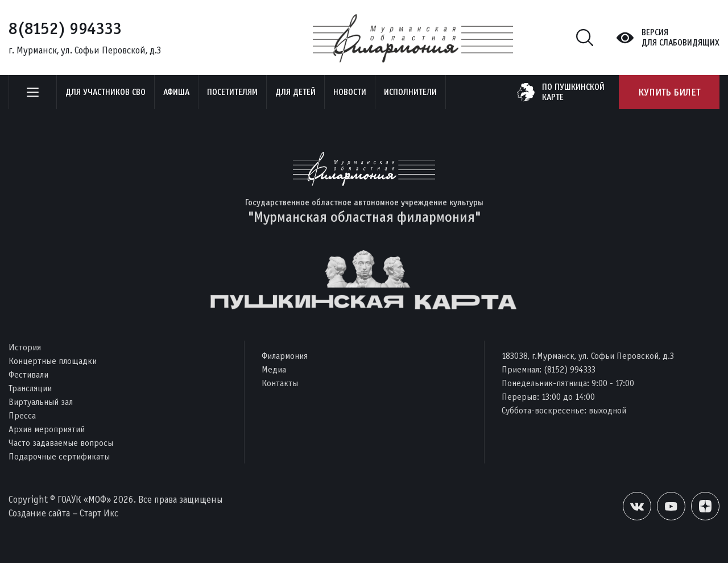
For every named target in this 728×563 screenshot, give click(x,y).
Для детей (295, 92)
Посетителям (232, 92)
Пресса (22, 415)
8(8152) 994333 (65, 28)
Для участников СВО (106, 92)
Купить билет (669, 92)
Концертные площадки (53, 361)
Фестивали (28, 374)
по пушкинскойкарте (573, 92)
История (25, 347)
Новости (350, 92)
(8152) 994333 (570, 369)
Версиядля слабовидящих (681, 38)
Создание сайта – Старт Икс (63, 513)
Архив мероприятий (47, 429)
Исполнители (410, 92)
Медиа (274, 369)
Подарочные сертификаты (59, 456)
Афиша (176, 92)
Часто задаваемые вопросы (61, 443)
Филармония (285, 356)
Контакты (280, 383)
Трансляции (30, 388)
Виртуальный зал (41, 402)
